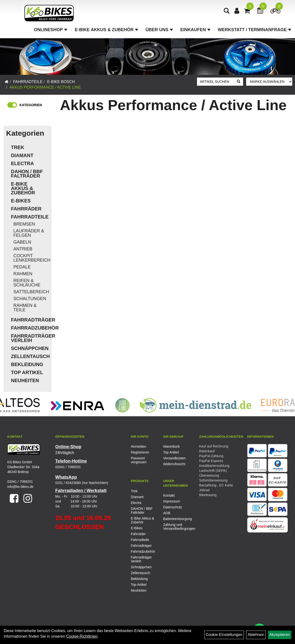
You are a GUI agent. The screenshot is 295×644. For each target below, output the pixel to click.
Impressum (171, 501)
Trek (18, 147)
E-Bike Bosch (61, 82)
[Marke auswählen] (269, 82)
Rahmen (23, 274)
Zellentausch (30, 356)
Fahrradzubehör (30, 328)
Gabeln (22, 242)
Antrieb (23, 249)
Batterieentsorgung (174, 519)
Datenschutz (173, 507)
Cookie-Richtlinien (82, 636)
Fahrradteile (28, 82)
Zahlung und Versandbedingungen (174, 527)
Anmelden (139, 446)
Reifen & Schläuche (27, 283)
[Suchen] (239, 82)
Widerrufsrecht (174, 464)
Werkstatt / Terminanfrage (255, 30)
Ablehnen (256, 635)
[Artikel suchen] (216, 82)
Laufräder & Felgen (29, 233)
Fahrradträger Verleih (30, 338)
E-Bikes (21, 201)
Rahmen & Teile (25, 308)
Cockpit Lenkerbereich (31, 258)
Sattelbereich (31, 292)
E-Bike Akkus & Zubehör (106, 30)
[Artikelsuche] (227, 11)
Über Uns (159, 30)
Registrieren (140, 452)
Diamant (22, 155)
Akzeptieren (280, 635)
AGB (167, 513)
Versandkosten (174, 458)
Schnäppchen (30, 348)
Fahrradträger (30, 320)
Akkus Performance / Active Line (45, 87)
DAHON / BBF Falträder (27, 174)
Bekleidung (27, 364)
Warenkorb (171, 446)
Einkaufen (195, 30)
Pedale (22, 267)
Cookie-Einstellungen (224, 635)
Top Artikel (27, 372)
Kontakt (169, 495)
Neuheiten (25, 380)
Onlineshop (51, 30)
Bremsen (24, 224)
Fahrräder (26, 209)
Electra (22, 163)
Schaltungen (30, 299)
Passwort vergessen (139, 460)
